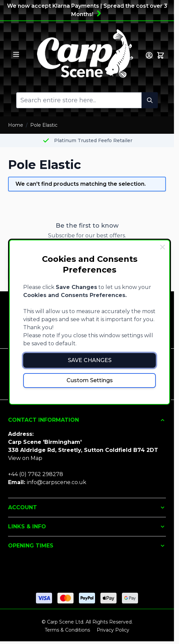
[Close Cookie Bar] (163, 247)
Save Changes (90, 360)
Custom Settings (90, 380)
